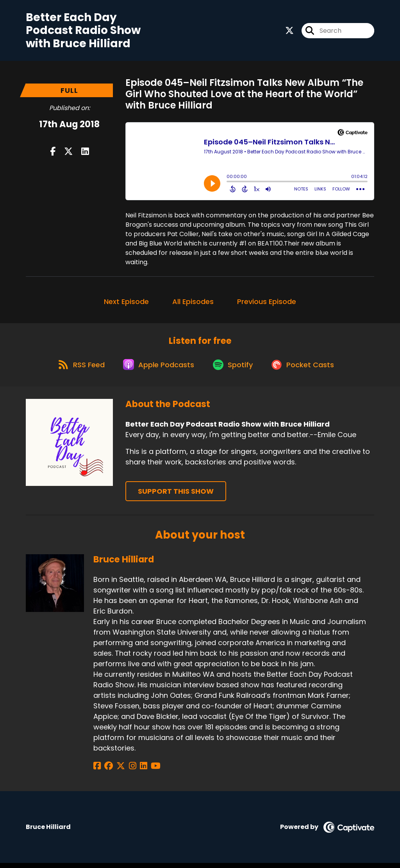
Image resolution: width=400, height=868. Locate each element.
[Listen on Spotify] (234, 369)
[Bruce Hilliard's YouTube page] (146, 771)
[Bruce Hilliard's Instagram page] (126, 771)
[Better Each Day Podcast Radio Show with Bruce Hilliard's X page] (289, 31)
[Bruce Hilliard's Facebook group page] (107, 771)
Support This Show (176, 496)
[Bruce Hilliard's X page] (117, 771)
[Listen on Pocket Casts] (307, 369)
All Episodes (193, 303)
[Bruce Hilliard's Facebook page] (97, 771)
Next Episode (126, 303)
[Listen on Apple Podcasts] (158, 369)
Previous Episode (267, 303)
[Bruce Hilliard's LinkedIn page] (135, 771)
